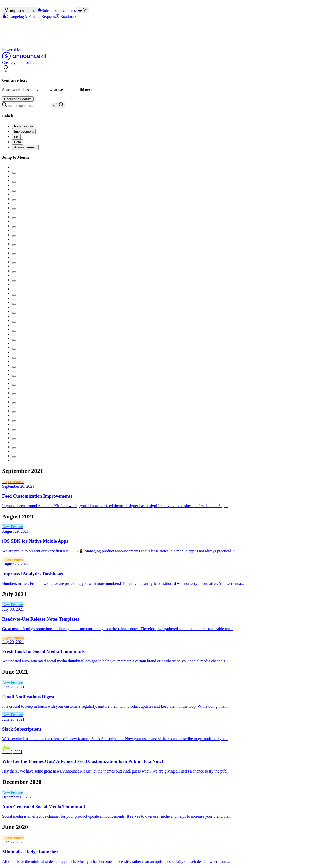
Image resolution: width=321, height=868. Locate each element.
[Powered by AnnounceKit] (160, 56)
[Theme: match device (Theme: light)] (82, 10)
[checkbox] (24, 126)
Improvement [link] (13, 482)
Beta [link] (6, 747)
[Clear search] (54, 106)
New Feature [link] (13, 527)
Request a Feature (18, 99)
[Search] (29, 106)
